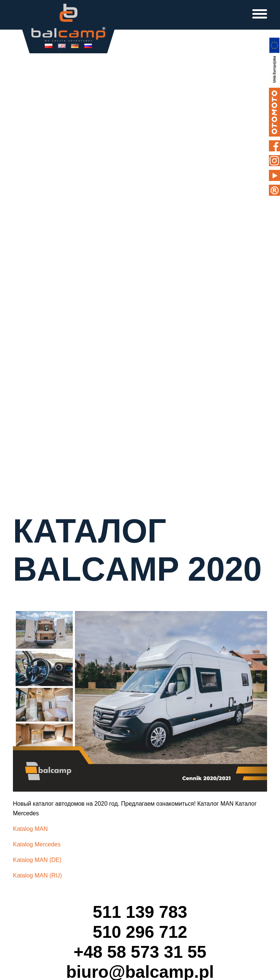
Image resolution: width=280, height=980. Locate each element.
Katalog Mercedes (37, 844)
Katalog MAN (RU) (37, 875)
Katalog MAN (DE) (37, 860)
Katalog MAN (30, 829)
